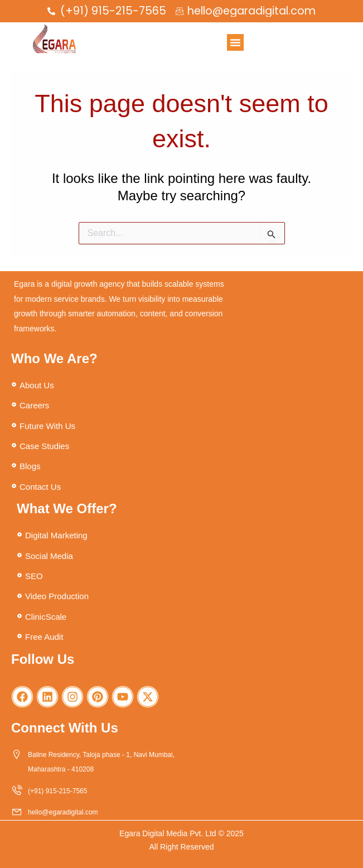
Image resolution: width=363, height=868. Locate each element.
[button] (235, 42)
